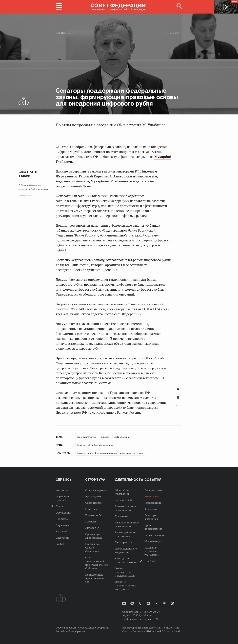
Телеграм (156, 603)
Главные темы (153, 490)
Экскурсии (62, 538)
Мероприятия (123, 542)
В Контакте (178, 389)
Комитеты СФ (94, 515)
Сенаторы (91, 509)
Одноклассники (178, 397)
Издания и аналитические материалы (125, 585)
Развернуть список (178, 406)
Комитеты (151, 509)
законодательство (86, 437)
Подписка (62, 519)
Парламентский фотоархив (173, 603)
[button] (59, 7)
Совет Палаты (94, 503)
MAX (148, 603)
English (60, 544)
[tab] (178, 399)
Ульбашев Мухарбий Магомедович (95, 445)
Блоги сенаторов (155, 535)
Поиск (59, 506)
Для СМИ (150, 561)
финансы (105, 437)
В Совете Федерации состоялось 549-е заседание (33, 187)
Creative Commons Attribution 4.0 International (151, 631)
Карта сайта (63, 531)
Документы (122, 516)
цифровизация (122, 437)
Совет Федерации (96, 490)
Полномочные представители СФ (95, 578)
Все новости (65, 33)
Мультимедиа (153, 541)
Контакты (62, 490)
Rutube (165, 603)
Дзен (132, 603)
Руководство (93, 496)
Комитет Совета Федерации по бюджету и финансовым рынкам (110, 453)
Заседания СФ (123, 500)
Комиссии (91, 521)
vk (124, 603)
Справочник (63, 525)
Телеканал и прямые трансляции (152, 551)
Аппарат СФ (93, 528)
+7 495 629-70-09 (149, 612)
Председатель (153, 503)
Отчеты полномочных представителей (125, 572)
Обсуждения (63, 513)
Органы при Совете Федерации (93, 548)
